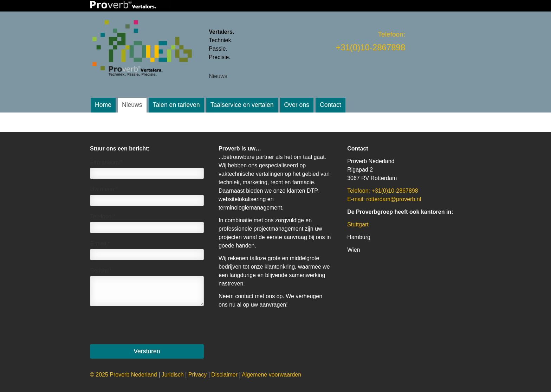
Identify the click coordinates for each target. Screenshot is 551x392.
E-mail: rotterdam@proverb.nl (384, 199)
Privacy (197, 375)
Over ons (297, 105)
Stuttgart (358, 224)
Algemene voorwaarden (271, 375)
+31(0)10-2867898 (370, 47)
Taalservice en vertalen (242, 105)
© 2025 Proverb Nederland (124, 375)
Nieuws (132, 105)
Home (103, 105)
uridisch (173, 375)
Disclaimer (224, 375)
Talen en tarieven (176, 105)
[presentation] (143, 325)
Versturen (147, 351)
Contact (330, 105)
